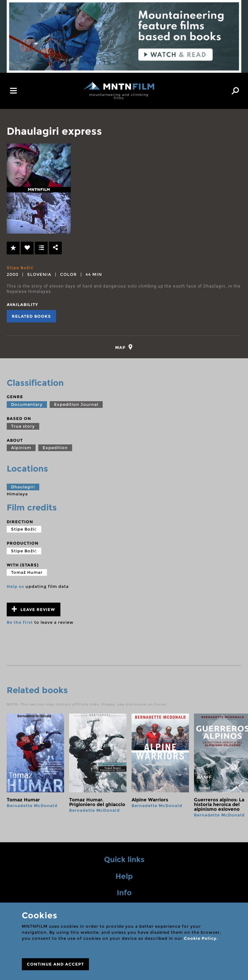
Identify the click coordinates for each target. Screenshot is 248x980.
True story (23, 426)
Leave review (33, 610)
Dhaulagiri (23, 487)
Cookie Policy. (201, 938)
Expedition (55, 448)
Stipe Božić (20, 268)
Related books (31, 316)
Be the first (20, 623)
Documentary (27, 405)
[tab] (124, 347)
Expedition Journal (76, 405)
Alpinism (21, 448)
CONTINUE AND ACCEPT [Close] (55, 964)
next (236, 769)
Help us (15, 587)
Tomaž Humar (27, 573)
